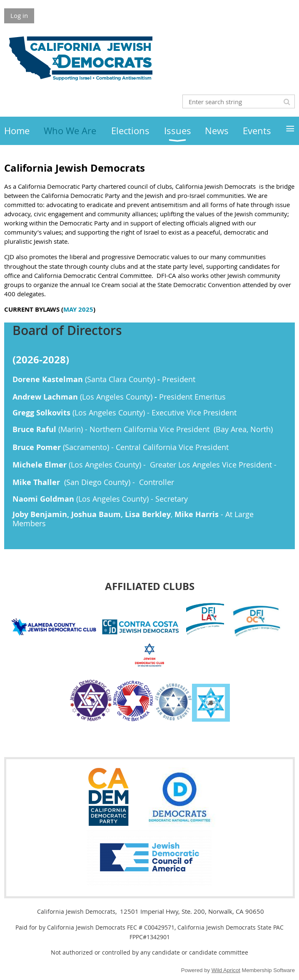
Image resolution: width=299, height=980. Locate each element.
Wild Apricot (226, 970)
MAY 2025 (78, 309)
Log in (19, 15)
